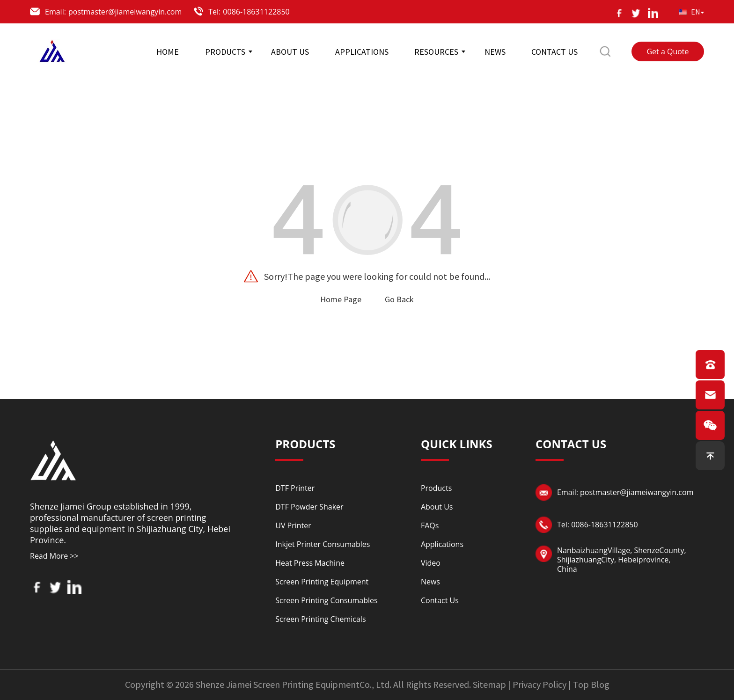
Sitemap (489, 684)
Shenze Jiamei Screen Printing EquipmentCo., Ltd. (294, 684)
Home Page (341, 299)
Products (436, 488)
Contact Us (440, 600)
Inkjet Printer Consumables (323, 544)
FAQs (430, 525)
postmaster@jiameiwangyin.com (125, 12)
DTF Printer (295, 488)
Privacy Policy (539, 684)
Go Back (399, 299)
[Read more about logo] (53, 459)
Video (431, 563)
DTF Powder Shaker (309, 507)
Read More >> (54, 556)
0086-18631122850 (256, 12)
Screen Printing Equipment (322, 582)
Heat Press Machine (310, 563)
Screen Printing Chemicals (320, 619)
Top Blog (591, 684)
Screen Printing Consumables (326, 600)
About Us (437, 507)
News (430, 582)
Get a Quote (668, 51)
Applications (442, 544)
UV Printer (293, 525)
